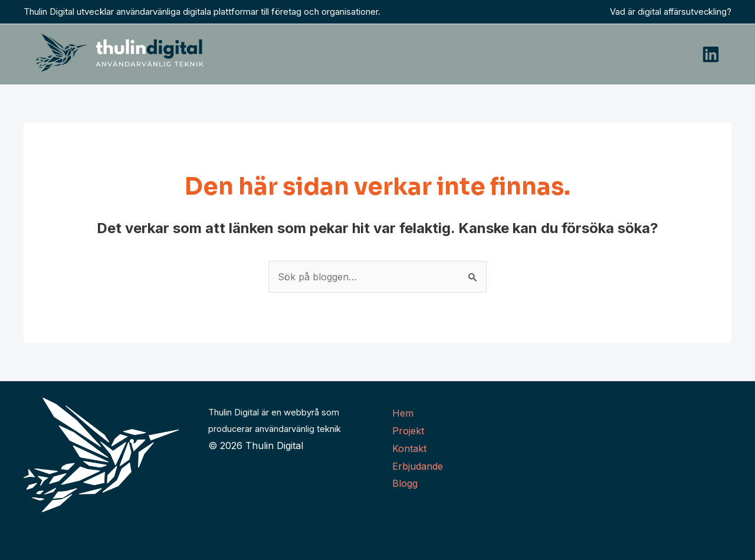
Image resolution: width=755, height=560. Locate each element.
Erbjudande (418, 466)
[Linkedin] (711, 54)
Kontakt (409, 448)
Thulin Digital (274, 446)
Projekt (408, 431)
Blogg (405, 483)
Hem (403, 413)
